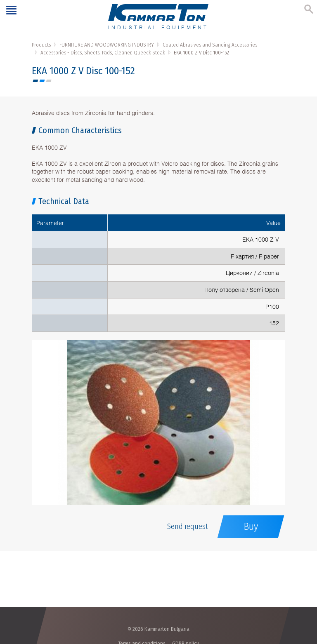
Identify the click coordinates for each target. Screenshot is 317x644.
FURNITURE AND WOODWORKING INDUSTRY (107, 45)
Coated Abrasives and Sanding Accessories (210, 45)
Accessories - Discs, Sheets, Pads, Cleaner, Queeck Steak (103, 53)
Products (41, 45)
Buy (251, 526)
